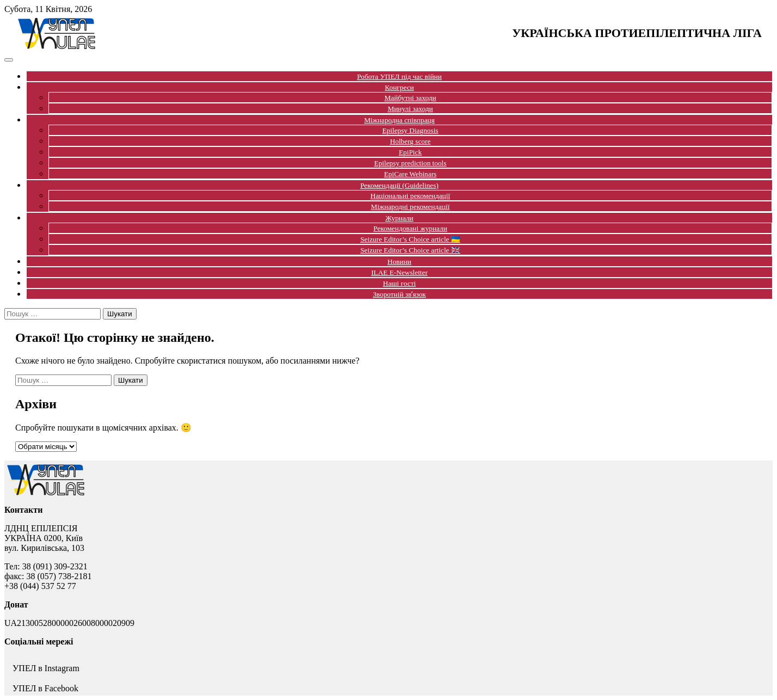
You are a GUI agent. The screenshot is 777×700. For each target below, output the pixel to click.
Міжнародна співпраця (399, 120)
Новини (399, 262)
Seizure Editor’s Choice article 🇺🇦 (410, 239)
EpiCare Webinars (411, 174)
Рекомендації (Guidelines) (399, 185)
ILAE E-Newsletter (399, 272)
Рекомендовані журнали (410, 228)
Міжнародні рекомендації (411, 207)
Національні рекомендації (410, 196)
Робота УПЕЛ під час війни (399, 76)
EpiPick (410, 152)
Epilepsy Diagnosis (410, 130)
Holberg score (411, 141)
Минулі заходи (410, 109)
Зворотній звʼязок (399, 294)
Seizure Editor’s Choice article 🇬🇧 (410, 250)
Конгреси (399, 87)
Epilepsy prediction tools (411, 163)
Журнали (399, 218)
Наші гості (399, 283)
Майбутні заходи (410, 98)
